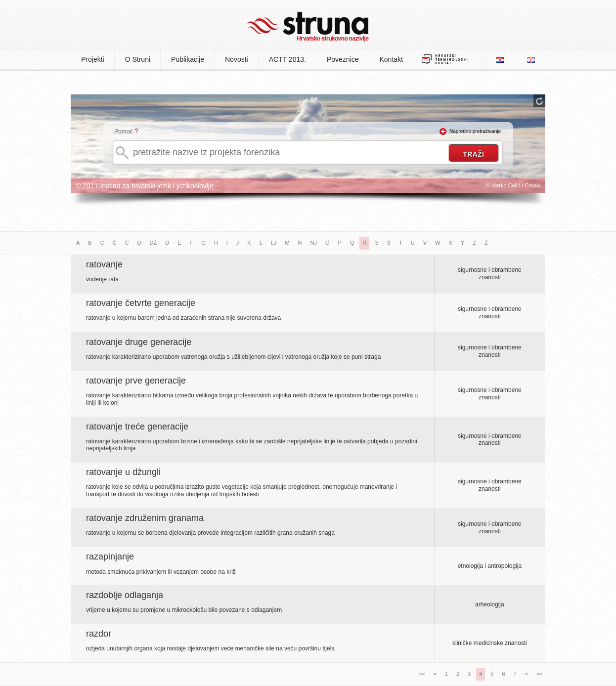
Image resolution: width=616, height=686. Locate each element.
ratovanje (104, 264)
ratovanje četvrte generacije (141, 303)
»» (539, 674)
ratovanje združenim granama (145, 518)
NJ (314, 243)
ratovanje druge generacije (139, 342)
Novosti (237, 59)
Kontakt (391, 59)
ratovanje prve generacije (136, 381)
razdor (99, 634)
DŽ (154, 243)
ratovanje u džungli (123, 472)
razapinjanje (110, 557)
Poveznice (343, 59)
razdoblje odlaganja (125, 595)
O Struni (138, 59)
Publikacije (188, 59)
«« (422, 674)
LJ (274, 243)
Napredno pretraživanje (475, 131)
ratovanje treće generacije (137, 427)
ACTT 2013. (287, 59)
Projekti (93, 59)
